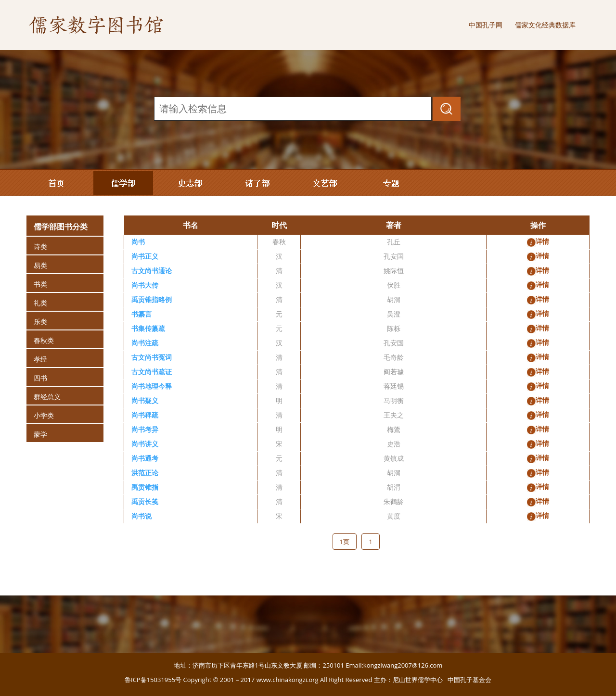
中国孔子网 (486, 25)
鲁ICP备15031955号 (153, 680)
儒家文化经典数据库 (545, 25)
